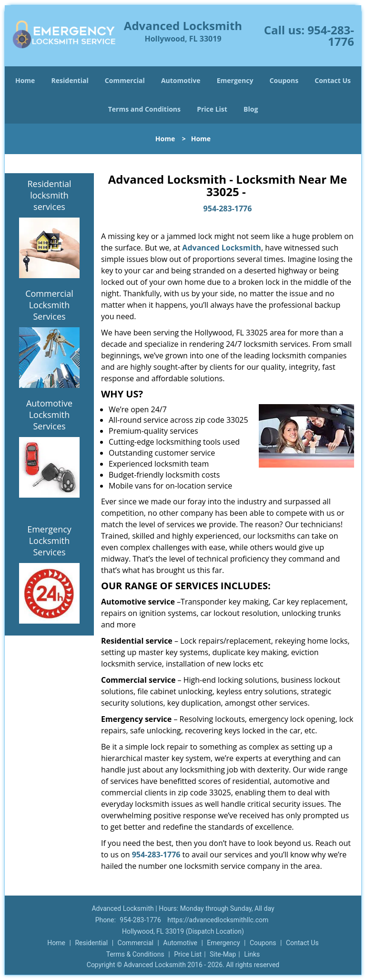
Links (252, 954)
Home (25, 80)
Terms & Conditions (135, 954)
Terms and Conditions (144, 109)
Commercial (125, 80)
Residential (70, 80)
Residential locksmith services (49, 195)
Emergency (235, 80)
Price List (212, 109)
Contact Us (333, 80)
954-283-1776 (331, 36)
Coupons (284, 80)
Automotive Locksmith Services (49, 415)
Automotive (181, 80)
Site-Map (223, 954)
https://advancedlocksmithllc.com (218, 920)
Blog (251, 109)
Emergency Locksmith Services (49, 541)
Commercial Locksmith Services (49, 305)
